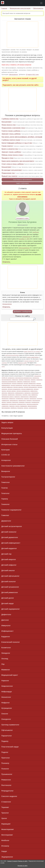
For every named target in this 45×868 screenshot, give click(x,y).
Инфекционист (7, 631)
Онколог (5, 714)
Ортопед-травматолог (10, 725)
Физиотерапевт (8, 829)
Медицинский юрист (10, 675)
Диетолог (5, 620)
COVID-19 (5, 455)
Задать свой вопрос (22, 183)
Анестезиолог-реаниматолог (13, 466)
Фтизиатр (5, 846)
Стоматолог (6, 802)
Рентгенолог (6, 785)
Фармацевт (6, 824)
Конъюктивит (7, 122)
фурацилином (7, 304)
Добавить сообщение (22, 311)
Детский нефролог (9, 565)
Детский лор (6, 554)
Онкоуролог (6, 719)
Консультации (7, 428)
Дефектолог (6, 614)
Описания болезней (10, 439)
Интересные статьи (9, 444)
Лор (3, 664)
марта (30, 74)
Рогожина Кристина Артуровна (23, 222)
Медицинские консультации (20, 8)
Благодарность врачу (22, 218)
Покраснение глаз (8, 173)
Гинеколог (5, 504)
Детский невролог (9, 559)
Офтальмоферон (24, 248)
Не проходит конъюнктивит (12, 170)
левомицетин (26, 237)
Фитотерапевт (7, 835)
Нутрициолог (7, 708)
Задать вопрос (7, 422)
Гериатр (5, 499)
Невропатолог (7, 686)
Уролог (4, 818)
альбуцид (36, 232)
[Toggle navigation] (41, 3)
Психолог (5, 769)
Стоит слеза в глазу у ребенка (13, 164)
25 (27, 74)
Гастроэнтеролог (8, 477)
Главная (4, 8)
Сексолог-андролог (9, 796)
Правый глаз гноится (9, 176)
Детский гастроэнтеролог (12, 526)
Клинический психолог (11, 642)
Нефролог (6, 703)
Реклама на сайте (22, 866)
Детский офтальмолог (10, 576)
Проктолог (6, 758)
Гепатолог (5, 493)
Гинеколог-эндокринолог (11, 510)
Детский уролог (8, 598)
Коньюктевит (7, 167)
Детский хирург (8, 603)
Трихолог (5, 813)
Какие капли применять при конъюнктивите (18, 161)
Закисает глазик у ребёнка (11, 152)
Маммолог (6, 670)
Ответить (6, 262)
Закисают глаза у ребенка (11, 134)
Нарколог (5, 681)
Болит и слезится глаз (10, 149)
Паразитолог (7, 736)
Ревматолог (6, 780)
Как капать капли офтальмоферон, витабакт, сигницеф (22, 137)
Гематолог (6, 482)
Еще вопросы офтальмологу (22, 179)
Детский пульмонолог (10, 587)
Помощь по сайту (23, 861)
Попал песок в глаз (9, 125)
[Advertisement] (23, 35)
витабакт (22, 239)
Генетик (5, 488)
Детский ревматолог (10, 592)
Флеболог (5, 840)
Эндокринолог (7, 857)
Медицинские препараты (12, 433)
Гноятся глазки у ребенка (11, 131)
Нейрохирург (7, 692)
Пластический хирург (10, 747)
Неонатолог (6, 697)
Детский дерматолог (10, 537)
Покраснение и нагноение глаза (13, 128)
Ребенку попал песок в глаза (12, 155)
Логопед (5, 659)
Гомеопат (5, 515)
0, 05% (27, 239)
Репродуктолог (7, 791)
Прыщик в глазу (8, 158)
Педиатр (5, 741)
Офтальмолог (38, 8)
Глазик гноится (7, 146)
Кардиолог (6, 637)
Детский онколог (8, 570)
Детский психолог (9, 582)
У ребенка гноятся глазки (11, 140)
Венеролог (6, 471)
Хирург (4, 851)
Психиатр (5, 763)
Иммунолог (6, 626)
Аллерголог (6, 460)
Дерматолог (6, 521)
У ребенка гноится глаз (10, 119)
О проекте (15, 861)
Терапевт (5, 807)
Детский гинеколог (9, 532)
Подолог (5, 752)
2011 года (35, 74)
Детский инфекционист (11, 543)
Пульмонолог (7, 774)
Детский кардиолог (9, 548)
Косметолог (6, 648)
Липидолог (6, 653)
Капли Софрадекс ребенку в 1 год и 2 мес (17, 143)
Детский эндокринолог (11, 609)
